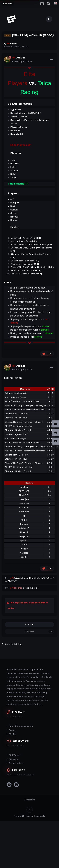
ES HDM (13, 734)
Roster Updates (16, 763)
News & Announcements (21, 726)
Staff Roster (15, 755)
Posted (22, 61)
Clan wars (23, 47)
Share (29, 625)
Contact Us (29, 800)
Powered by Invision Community (29, 816)
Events (12, 730)
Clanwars (13, 759)
